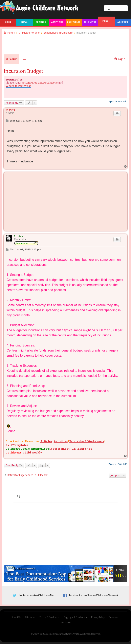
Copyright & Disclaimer (75, 617)
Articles (41, 22)
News (25, 22)
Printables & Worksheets (87, 441)
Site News (30, 617)
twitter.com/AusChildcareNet (37, 595)
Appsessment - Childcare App (71, 449)
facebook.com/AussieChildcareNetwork (94, 595)
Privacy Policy (98, 617)
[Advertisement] (66, 43)
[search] (65, 497)
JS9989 (10, 110)
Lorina (19, 236)
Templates (90, 22)
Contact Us (65, 623)
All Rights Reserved (90, 634)
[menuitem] (120, 59)
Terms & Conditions (50, 617)
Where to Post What (18, 86)
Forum (106, 21)
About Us (17, 617)
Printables (74, 22)
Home (8, 22)
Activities (57, 22)
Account (123, 22)
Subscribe (114, 617)
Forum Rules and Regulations (40, 83)
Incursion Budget (23, 71)
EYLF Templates (17, 445)
